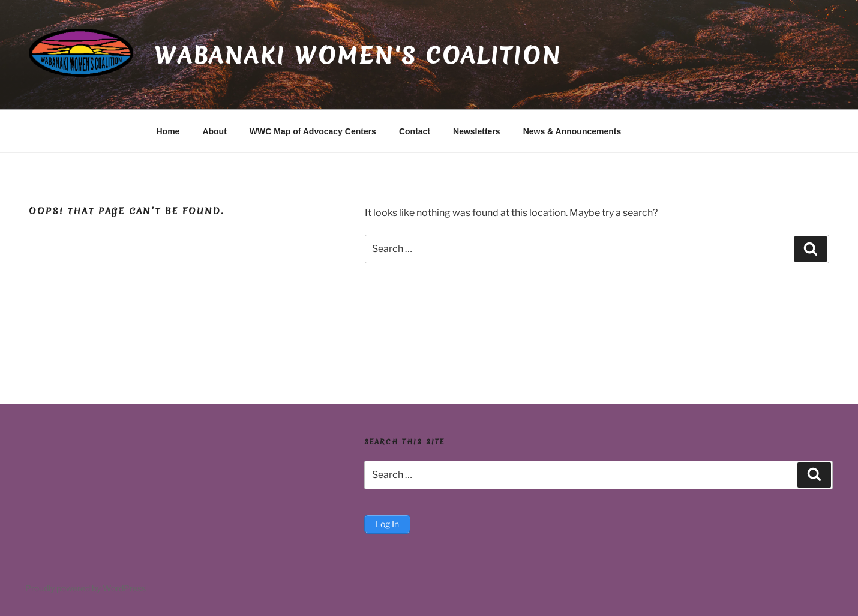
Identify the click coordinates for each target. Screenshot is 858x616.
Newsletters (477, 131)
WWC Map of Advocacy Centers (313, 131)
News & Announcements (572, 131)
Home (168, 131)
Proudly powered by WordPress (85, 588)
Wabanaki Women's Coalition (358, 55)
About (214, 131)
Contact (415, 131)
